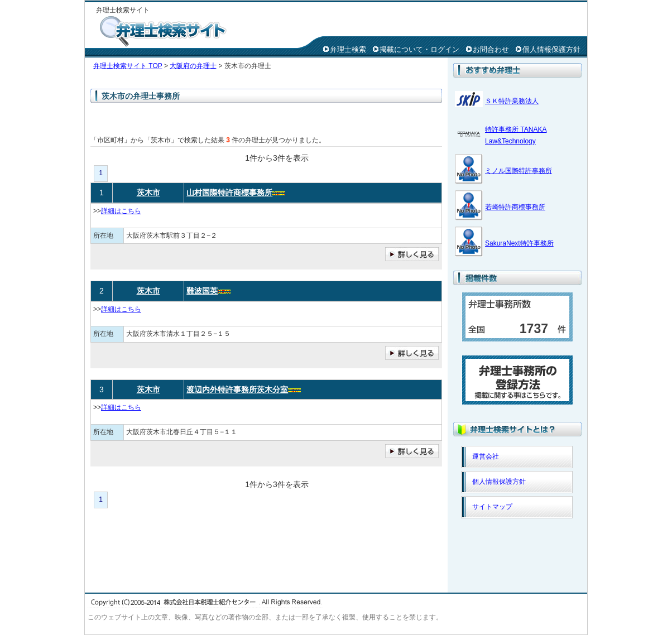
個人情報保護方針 (551, 49)
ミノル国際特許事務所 (519, 171)
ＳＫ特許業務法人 (512, 101)
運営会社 (486, 456)
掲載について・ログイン (419, 49)
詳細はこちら (121, 211)
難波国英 (202, 291)
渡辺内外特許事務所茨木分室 (237, 389)
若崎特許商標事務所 (515, 207)
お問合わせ (491, 49)
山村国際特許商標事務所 (229, 193)
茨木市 (148, 193)
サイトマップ (492, 507)
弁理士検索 (348, 49)
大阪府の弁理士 (193, 66)
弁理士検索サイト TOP (128, 66)
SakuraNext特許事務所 (519, 243)
